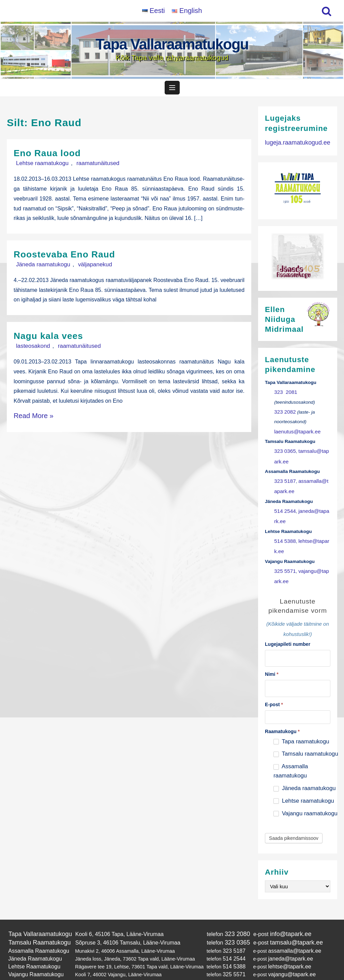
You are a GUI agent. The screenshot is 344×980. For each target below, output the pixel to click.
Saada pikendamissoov (294, 824)
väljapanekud (84, 267)
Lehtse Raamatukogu (32, 948)
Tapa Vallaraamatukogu (172, 44)
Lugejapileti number (288, 633)
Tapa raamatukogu (301, 727)
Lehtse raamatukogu (39, 166)
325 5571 (284, 561)
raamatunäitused (87, 166)
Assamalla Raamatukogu (35, 935)
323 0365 (284, 450)
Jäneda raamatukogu (39, 267)
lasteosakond (30, 348)
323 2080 (230, 919)
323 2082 (284, 413)
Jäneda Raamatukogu (32, 941)
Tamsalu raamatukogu (306, 740)
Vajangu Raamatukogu (33, 955)
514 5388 (284, 533)
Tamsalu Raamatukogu (36, 927)
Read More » (29, 416)
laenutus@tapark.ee (295, 432)
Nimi (272, 662)
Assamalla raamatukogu (291, 757)
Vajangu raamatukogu (305, 799)
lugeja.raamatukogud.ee (294, 145)
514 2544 (284, 506)
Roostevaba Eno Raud (71, 257)
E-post (274, 691)
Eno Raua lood (52, 156)
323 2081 (284, 395)
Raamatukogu (282, 717)
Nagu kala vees (53, 338)
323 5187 (284, 478)
